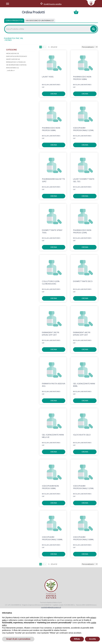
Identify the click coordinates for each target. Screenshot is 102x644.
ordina (54, 94)
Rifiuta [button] (77, 639)
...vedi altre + (10, 70)
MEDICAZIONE (13, 53)
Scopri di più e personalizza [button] (18, 639)
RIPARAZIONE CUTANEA (16, 62)
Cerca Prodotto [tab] (14, 20)
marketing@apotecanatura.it (51, 607)
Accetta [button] (92, 639)
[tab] (40, 21)
